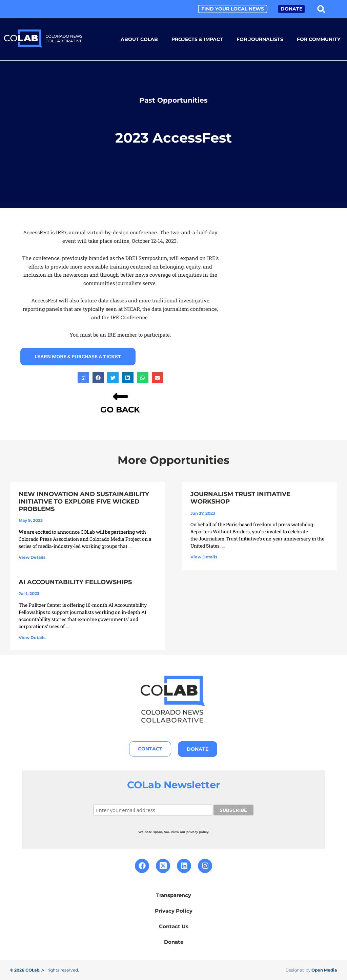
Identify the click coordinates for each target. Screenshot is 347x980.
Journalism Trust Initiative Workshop (240, 497)
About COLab (139, 39)
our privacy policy (194, 832)
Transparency (174, 895)
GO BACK (120, 409)
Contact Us (174, 926)
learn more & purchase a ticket (78, 356)
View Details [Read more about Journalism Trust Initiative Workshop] (204, 557)
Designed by (311, 970)
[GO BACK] (120, 396)
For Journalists (260, 39)
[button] (321, 9)
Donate (174, 942)
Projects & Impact (197, 39)
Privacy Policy (174, 910)
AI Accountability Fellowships (75, 582)
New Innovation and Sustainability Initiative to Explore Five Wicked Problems (84, 501)
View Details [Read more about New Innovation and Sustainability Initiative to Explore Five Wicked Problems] (32, 557)
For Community (319, 39)
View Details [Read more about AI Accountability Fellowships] (32, 637)
